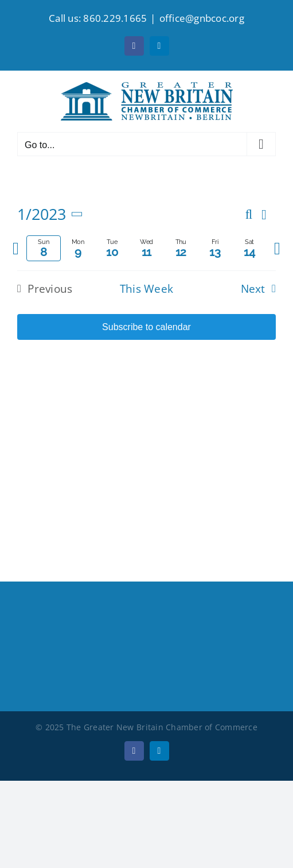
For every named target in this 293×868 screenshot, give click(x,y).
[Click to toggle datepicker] (52, 214)
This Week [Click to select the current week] (147, 289)
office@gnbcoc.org (202, 18)
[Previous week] (16, 249)
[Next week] (277, 249)
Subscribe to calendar (146, 327)
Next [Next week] (253, 289)
